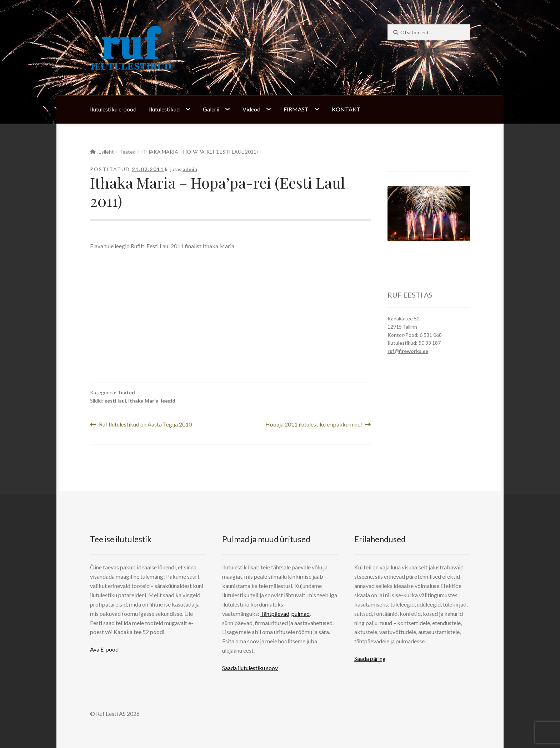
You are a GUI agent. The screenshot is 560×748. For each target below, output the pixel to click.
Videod (251, 109)
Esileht (106, 152)
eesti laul (115, 401)
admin (190, 169)
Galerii (211, 109)
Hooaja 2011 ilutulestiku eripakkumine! (314, 425)
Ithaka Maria (143, 401)
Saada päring (370, 659)
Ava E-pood (104, 649)
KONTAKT (346, 109)
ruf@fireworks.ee (408, 351)
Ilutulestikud (164, 109)
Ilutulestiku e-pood (113, 109)
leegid (168, 401)
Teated (127, 152)
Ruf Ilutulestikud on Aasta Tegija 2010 (145, 425)
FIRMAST (296, 109)
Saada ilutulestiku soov (250, 668)
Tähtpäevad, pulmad (285, 614)
